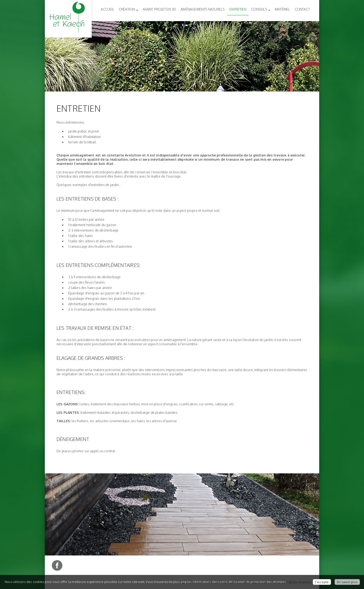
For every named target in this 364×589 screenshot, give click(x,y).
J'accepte (322, 582)
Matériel (282, 9)
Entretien (238, 9)
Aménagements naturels (203, 9)
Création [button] (129, 9)
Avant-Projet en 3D (159, 9)
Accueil (107, 9)
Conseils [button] (261, 9)
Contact (302, 9)
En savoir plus (347, 582)
